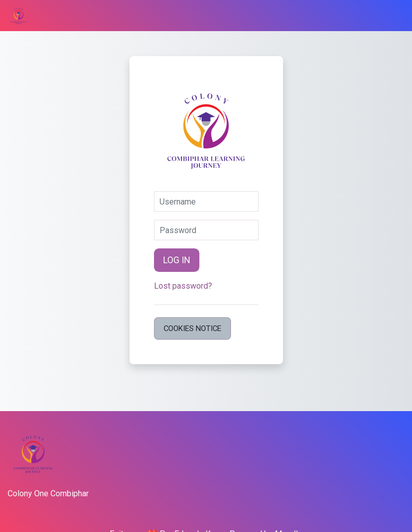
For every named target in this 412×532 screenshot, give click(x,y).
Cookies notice (192, 328)
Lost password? (183, 286)
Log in (177, 260)
